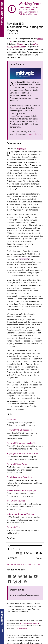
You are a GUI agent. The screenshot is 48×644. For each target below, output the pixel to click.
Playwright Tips (13, 527)
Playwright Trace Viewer (17, 464)
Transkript (36, 565)
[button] (9, 550)
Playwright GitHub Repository (20, 430)
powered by (2, 622)
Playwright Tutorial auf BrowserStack (23, 454)
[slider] (9, 545)
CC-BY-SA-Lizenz (21, 629)
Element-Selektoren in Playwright (21, 490)
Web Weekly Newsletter (17, 501)
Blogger (20, 44)
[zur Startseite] (25, 9)
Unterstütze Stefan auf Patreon (20, 514)
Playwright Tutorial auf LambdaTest (22, 443)
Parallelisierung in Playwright (19, 477)
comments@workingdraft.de (30, 623)
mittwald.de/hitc (34, 134)
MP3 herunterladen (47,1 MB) (19, 565)
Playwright (21, 149)
